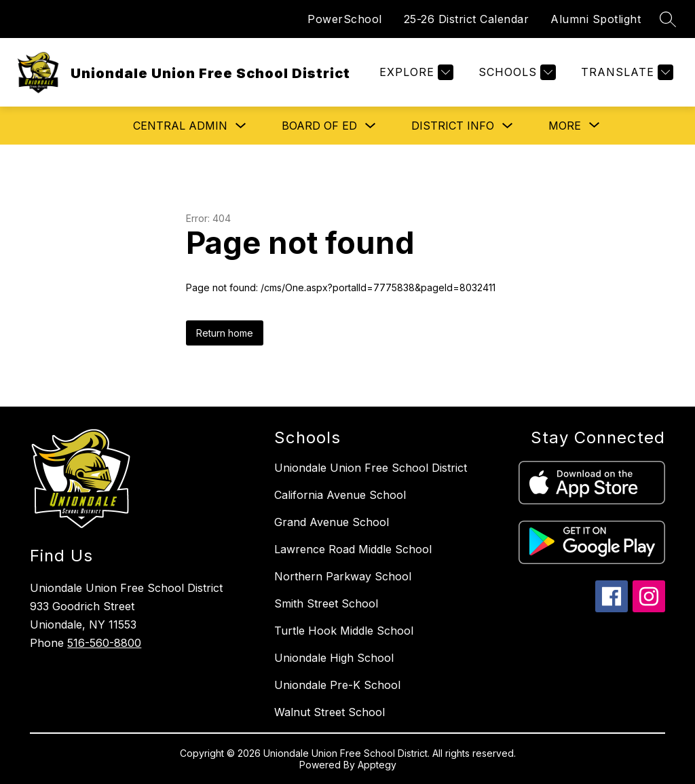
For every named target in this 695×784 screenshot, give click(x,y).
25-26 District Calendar (467, 19)
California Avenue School (340, 495)
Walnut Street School (330, 712)
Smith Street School (326, 603)
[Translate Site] (625, 72)
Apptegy (377, 765)
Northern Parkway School (343, 576)
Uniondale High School (334, 658)
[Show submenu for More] (565, 126)
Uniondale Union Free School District (371, 468)
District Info (453, 126)
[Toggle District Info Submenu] (508, 126)
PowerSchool (345, 19)
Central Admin (180, 126)
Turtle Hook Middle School (344, 631)
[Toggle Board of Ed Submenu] (371, 126)
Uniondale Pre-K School (337, 685)
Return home (225, 333)
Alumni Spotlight (596, 19)
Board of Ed (319, 126)
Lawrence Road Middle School (353, 549)
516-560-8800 (104, 643)
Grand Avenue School (332, 522)
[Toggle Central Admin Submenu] (241, 126)
